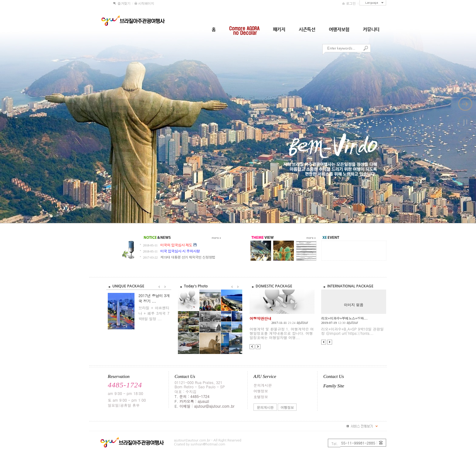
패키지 (279, 29)
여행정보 (261, 391)
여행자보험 (339, 29)
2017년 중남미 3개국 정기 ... (154, 298)
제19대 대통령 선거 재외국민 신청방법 (188, 257)
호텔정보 (261, 397)
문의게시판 (263, 385)
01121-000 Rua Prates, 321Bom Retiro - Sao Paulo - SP (200, 384)
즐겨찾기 (122, 3)
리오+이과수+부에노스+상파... (344, 318)
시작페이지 (143, 3)
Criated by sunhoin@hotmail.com (200, 444)
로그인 (350, 3)
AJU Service (265, 376)
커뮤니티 (371, 29)
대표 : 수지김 (185, 391)
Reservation (119, 376)
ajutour (302, 322)
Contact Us (185, 376)
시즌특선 (307, 29)
